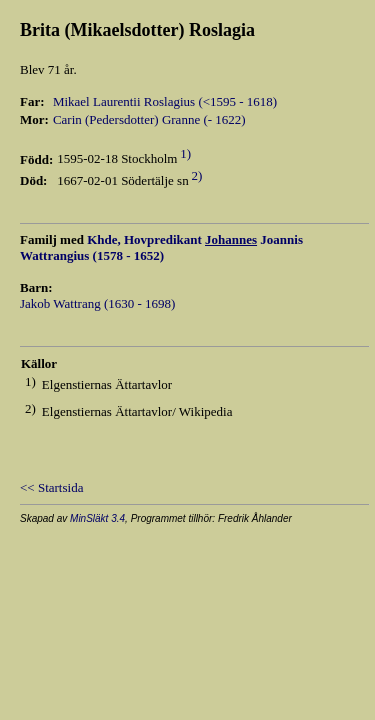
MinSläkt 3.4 (97, 518)
